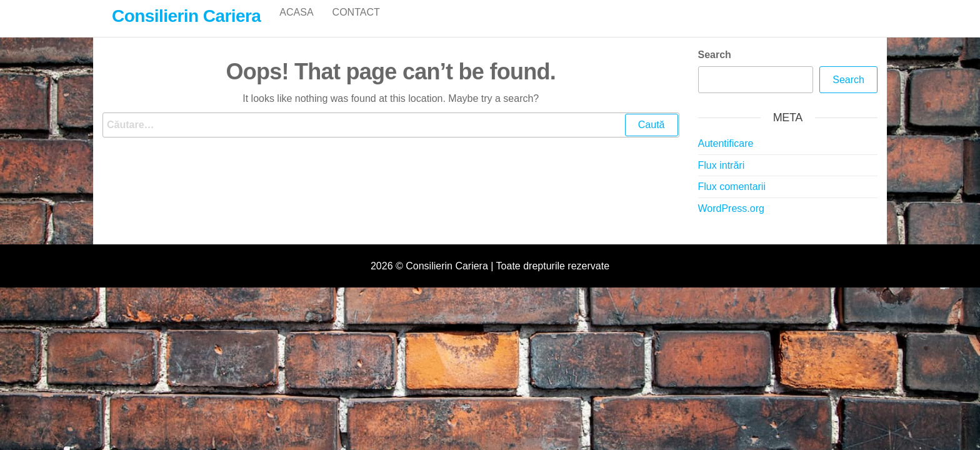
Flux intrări (722, 178)
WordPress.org (731, 222)
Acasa (296, 25)
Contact (356, 25)
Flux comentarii (732, 200)
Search (715, 68)
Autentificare (726, 157)
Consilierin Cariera (186, 16)
